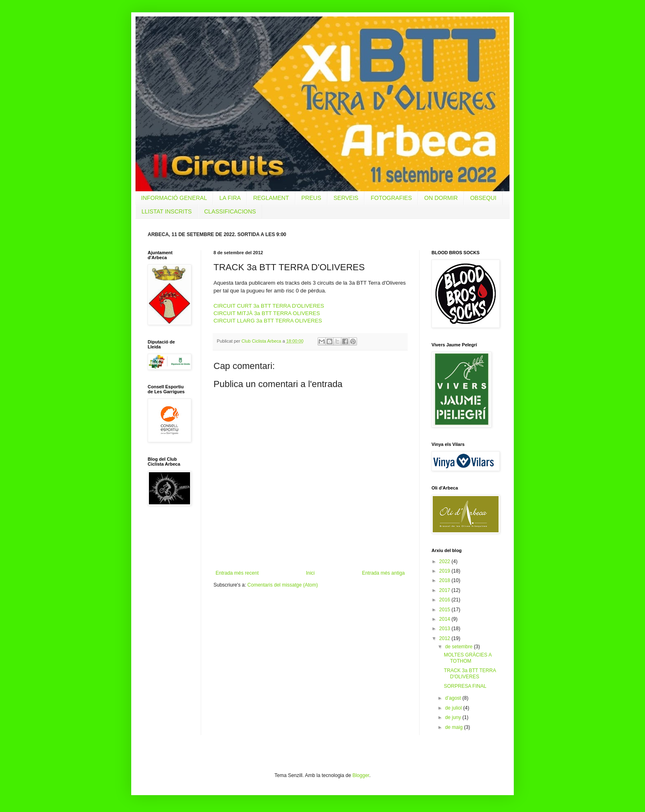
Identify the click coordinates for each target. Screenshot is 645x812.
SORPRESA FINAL (465, 686)
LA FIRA (230, 198)
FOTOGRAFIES (391, 198)
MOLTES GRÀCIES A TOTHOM (468, 658)
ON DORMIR (441, 198)
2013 (445, 629)
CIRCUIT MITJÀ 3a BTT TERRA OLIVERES (267, 313)
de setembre (459, 647)
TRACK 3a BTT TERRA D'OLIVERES (470, 673)
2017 (445, 590)
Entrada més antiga (383, 573)
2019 (445, 571)
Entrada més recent (237, 573)
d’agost (454, 698)
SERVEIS (346, 198)
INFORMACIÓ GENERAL (174, 198)
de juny (454, 717)
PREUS (311, 198)
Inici (310, 573)
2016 (445, 600)
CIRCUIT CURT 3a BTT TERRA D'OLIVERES (269, 306)
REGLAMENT (271, 198)
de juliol (454, 708)
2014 (445, 619)
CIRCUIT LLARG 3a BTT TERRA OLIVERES (268, 321)
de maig (455, 727)
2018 (445, 580)
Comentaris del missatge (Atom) (282, 585)
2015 (445, 610)
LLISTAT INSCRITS (167, 211)
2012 (445, 638)
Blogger (361, 775)
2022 (445, 561)
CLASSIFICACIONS (230, 211)
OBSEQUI (483, 198)
